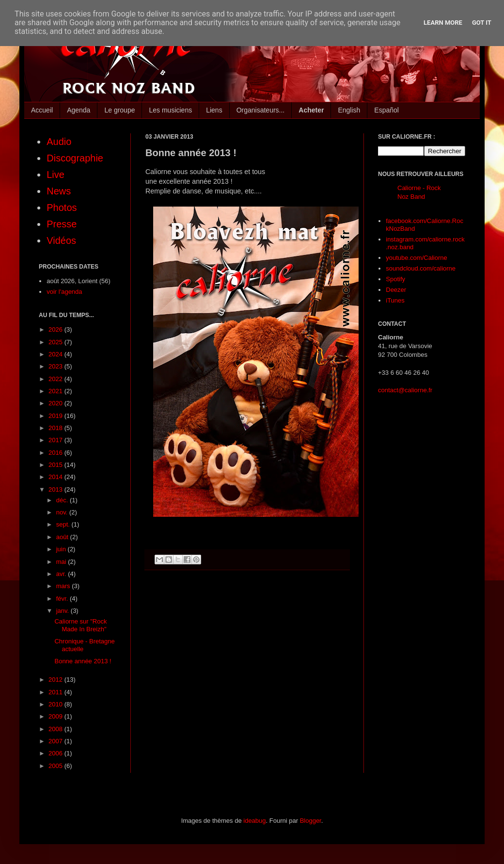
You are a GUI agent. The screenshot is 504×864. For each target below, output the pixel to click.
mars (64, 586)
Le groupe (119, 110)
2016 (56, 453)
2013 (56, 489)
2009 (56, 716)
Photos (62, 208)
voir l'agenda (64, 292)
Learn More (443, 23)
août (63, 537)
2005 (56, 766)
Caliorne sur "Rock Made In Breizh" (80, 625)
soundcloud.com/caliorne (421, 268)
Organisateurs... (261, 110)
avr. (62, 574)
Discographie (75, 158)
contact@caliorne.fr (405, 390)
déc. (63, 500)
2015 (56, 465)
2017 (56, 440)
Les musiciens (170, 110)
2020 (56, 403)
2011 (56, 692)
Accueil (42, 110)
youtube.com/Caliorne (416, 258)
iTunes (395, 300)
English (349, 110)
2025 (56, 342)
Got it (482, 23)
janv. (63, 611)
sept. (64, 524)
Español (386, 110)
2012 (56, 680)
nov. (63, 512)
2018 (56, 428)
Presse (62, 224)
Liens (214, 110)
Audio (59, 142)
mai (62, 562)
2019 (56, 416)
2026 (56, 329)
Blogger (311, 821)
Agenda (79, 110)
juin (62, 549)
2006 (56, 753)
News (59, 191)
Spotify (395, 279)
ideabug (254, 821)
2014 (56, 477)
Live (55, 175)
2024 (56, 354)
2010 (56, 704)
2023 (56, 366)
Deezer (396, 290)
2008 (56, 729)
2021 (56, 391)
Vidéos (61, 240)
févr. (63, 599)
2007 (56, 741)
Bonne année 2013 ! (83, 661)
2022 (56, 379)
